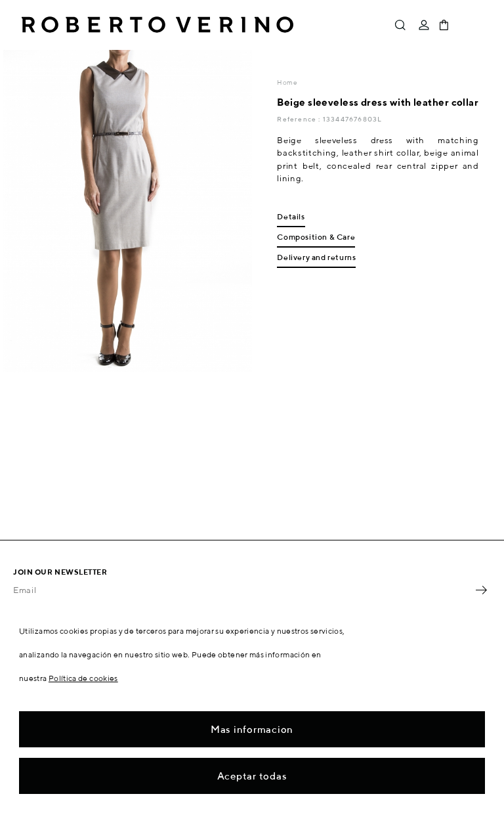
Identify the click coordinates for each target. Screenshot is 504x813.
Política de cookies (83, 678)
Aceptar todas (252, 776)
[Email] (242, 590)
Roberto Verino (157, 25)
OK (481, 590)
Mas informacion (252, 729)
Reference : (300, 119)
